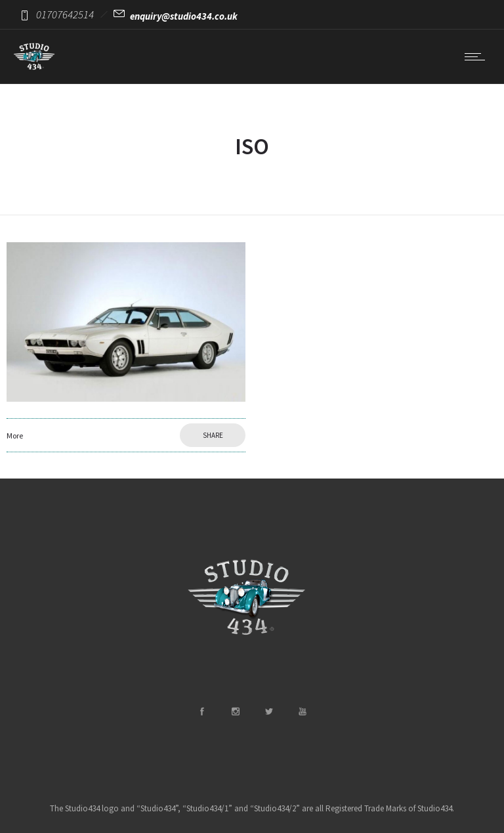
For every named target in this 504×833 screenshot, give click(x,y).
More (15, 436)
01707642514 (65, 14)
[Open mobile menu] (478, 56)
